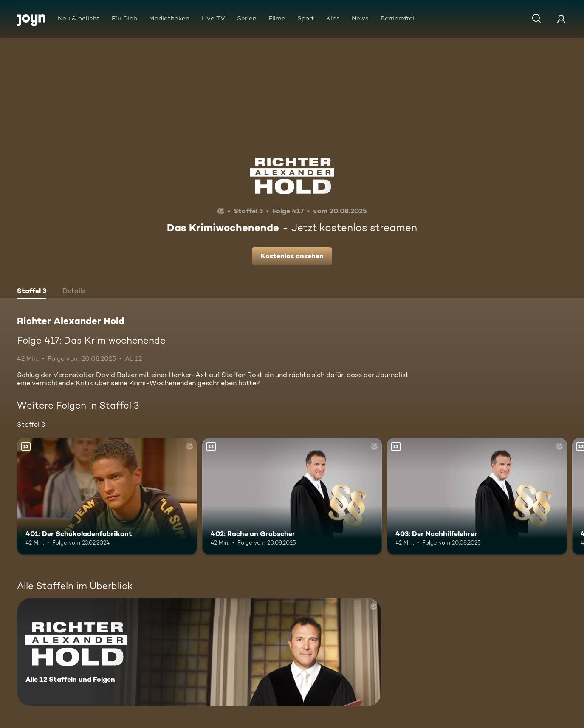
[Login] (561, 19)
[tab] (32, 292)
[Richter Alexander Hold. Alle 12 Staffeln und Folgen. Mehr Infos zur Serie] (199, 652)
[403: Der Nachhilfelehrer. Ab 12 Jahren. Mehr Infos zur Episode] (477, 496)
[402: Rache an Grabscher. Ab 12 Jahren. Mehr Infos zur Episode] (292, 496)
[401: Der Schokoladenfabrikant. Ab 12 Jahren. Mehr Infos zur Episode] (107, 496)
